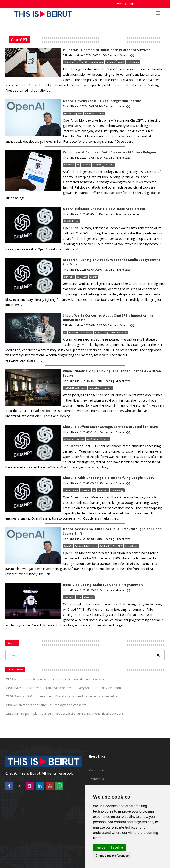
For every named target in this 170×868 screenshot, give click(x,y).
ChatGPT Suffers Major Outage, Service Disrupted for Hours (110, 427)
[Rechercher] (158, 655)
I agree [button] (100, 848)
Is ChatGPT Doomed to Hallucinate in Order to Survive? (106, 50)
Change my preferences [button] (112, 856)
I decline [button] (117, 848)
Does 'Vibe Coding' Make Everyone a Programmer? (103, 585)
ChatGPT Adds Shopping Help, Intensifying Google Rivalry (109, 478)
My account (125, 4)
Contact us (96, 779)
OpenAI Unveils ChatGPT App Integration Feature (102, 101)
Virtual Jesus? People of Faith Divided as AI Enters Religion (109, 152)
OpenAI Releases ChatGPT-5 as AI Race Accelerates (104, 209)
